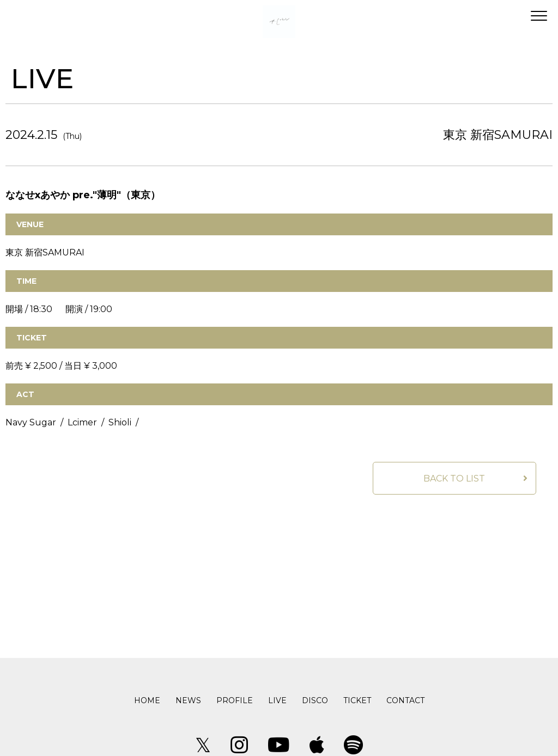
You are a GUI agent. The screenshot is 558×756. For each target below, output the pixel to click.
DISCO (315, 700)
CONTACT (405, 700)
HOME (147, 700)
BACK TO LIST (454, 478)
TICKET (357, 700)
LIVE (277, 700)
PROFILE (235, 700)
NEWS (188, 700)
